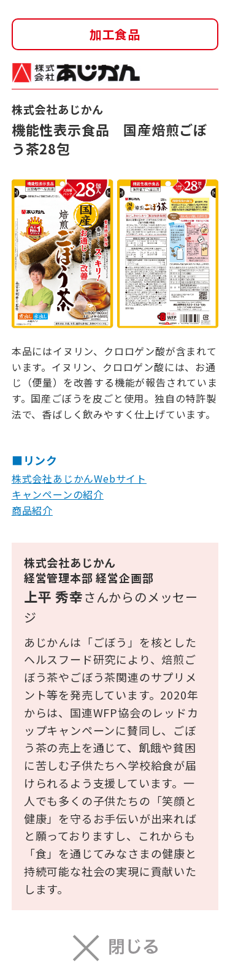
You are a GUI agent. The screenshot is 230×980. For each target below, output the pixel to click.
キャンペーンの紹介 (58, 494)
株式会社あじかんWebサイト (79, 478)
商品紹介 (32, 510)
